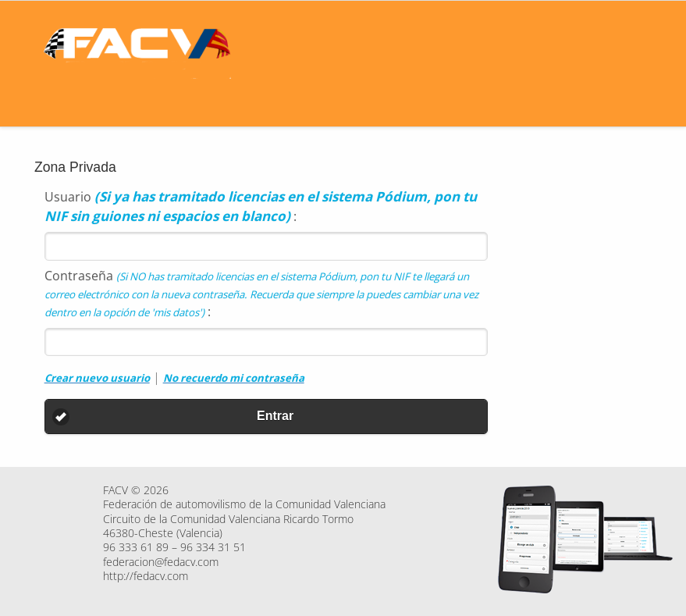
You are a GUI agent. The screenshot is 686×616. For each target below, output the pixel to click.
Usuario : (261, 206)
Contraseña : (261, 294)
